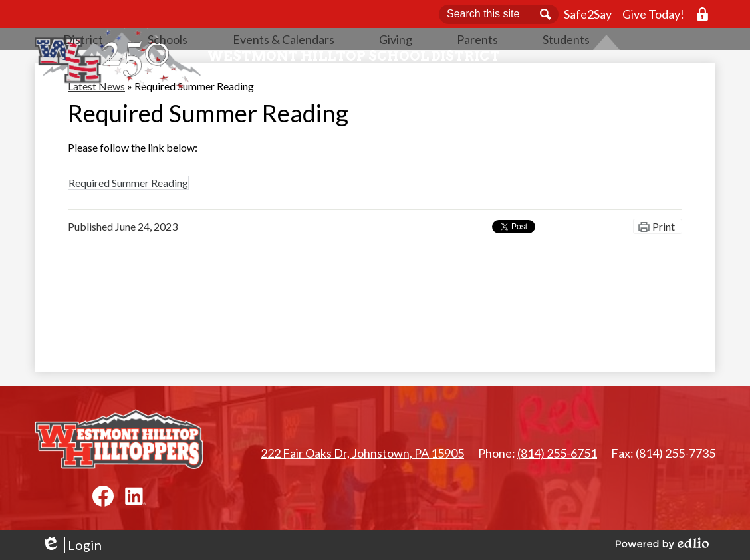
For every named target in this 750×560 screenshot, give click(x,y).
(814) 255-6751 (557, 453)
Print (664, 270)
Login (71, 545)
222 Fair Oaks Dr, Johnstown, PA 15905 (362, 453)
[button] (230, 76)
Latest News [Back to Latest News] (96, 129)
